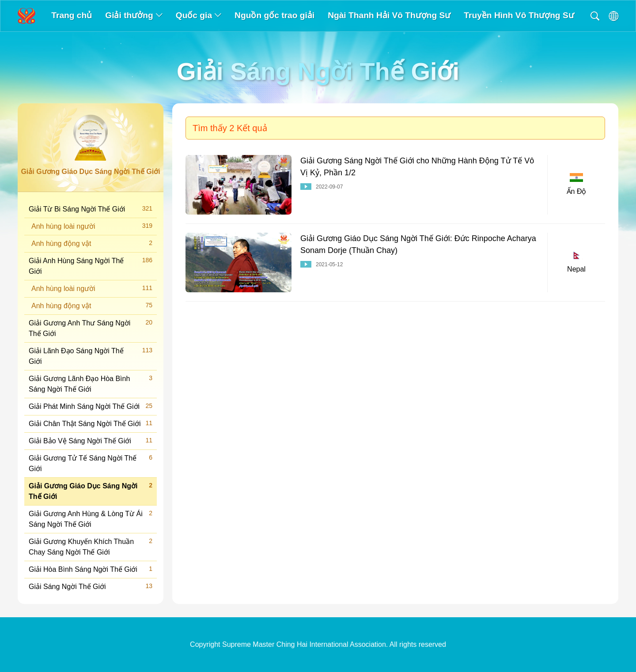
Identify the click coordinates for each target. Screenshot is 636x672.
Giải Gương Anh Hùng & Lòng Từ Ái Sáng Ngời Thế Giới (91, 518)
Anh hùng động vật (92, 243)
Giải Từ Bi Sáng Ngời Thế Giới (91, 209)
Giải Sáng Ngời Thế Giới (91, 586)
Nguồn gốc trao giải (274, 15)
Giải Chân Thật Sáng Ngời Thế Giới (91, 423)
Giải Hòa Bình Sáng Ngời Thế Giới (91, 569)
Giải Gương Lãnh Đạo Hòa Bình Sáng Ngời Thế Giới (91, 383)
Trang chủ (72, 15)
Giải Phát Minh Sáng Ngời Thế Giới (91, 406)
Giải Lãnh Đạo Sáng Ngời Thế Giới (91, 355)
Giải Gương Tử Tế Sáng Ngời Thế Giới (91, 463)
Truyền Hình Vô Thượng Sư (519, 15)
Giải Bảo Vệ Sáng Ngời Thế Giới (91, 440)
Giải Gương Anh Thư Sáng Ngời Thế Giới (91, 328)
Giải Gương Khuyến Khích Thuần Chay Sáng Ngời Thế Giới (91, 546)
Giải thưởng (134, 15)
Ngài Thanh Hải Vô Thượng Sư (389, 15)
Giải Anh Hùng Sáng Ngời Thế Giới (91, 265)
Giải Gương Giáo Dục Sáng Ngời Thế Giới (91, 491)
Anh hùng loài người (92, 226)
